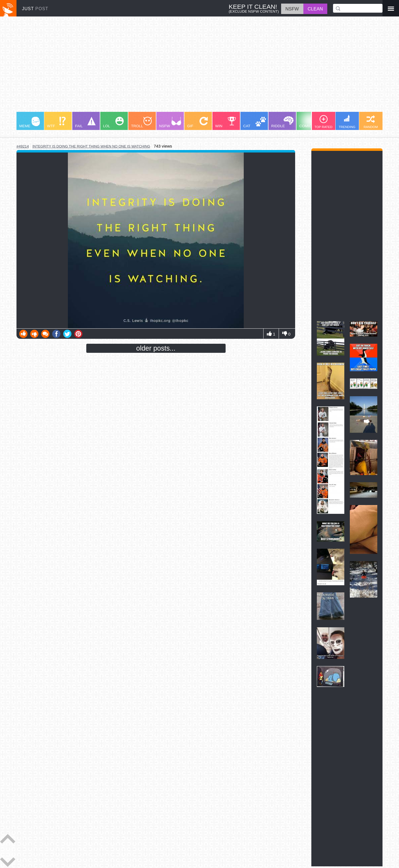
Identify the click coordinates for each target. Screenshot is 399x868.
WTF (56, 122)
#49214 (23, 146)
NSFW (170, 122)
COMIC (310, 122)
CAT (255, 122)
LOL (113, 122)
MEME (30, 122)
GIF (197, 122)
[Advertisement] (181, 67)
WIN (226, 122)
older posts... (156, 348)
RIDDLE (282, 122)
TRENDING (347, 122)
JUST (35, 9)
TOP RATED (323, 122)
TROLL (141, 122)
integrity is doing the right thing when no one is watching (91, 146)
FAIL (85, 122)
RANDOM (371, 122)
